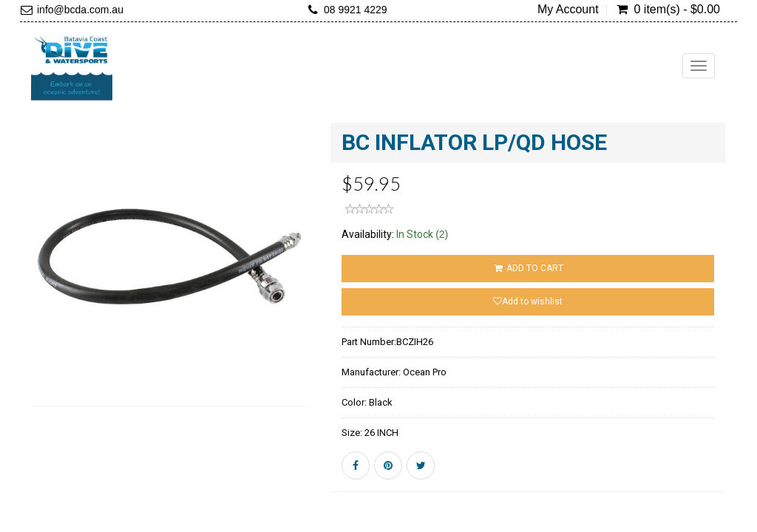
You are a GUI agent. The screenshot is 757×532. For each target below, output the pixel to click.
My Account (568, 10)
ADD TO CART (527, 268)
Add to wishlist (528, 301)
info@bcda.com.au (80, 10)
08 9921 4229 (356, 10)
